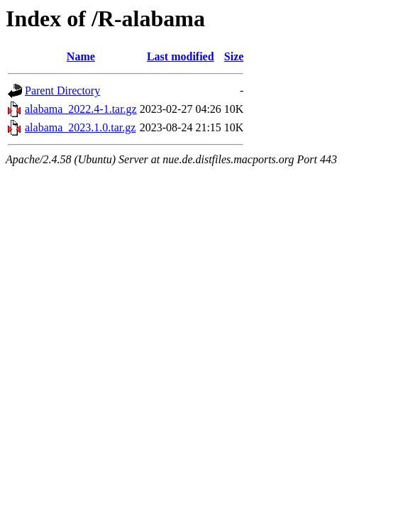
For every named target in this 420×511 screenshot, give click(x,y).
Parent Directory (62, 90)
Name (81, 56)
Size (234, 56)
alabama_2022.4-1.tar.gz (81, 109)
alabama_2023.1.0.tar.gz (80, 127)
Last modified (181, 56)
